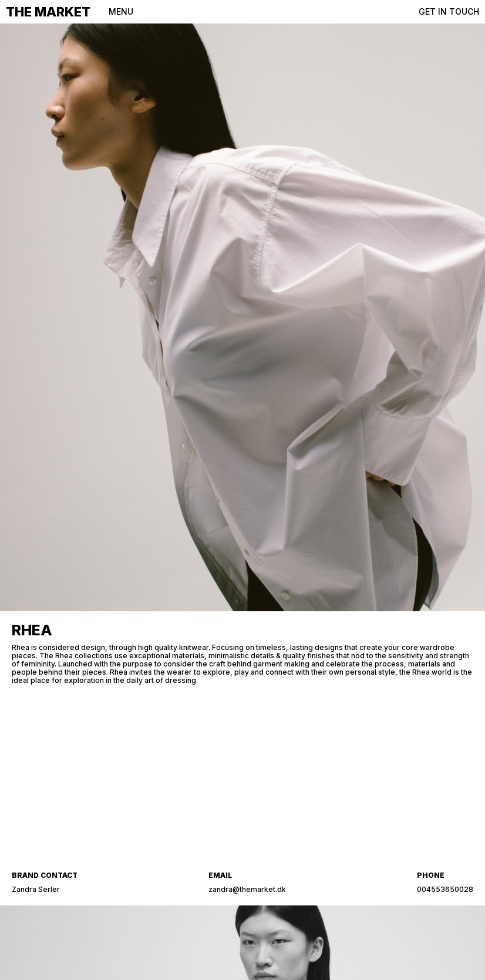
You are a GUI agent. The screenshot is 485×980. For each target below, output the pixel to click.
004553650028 (445, 890)
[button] (118, 12)
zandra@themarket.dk (247, 890)
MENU (121, 11)
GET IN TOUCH (449, 11)
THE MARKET (48, 12)
